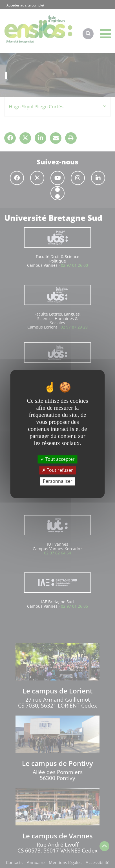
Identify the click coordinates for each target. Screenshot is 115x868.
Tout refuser (57, 470)
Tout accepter (58, 459)
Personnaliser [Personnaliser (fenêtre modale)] (58, 481)
